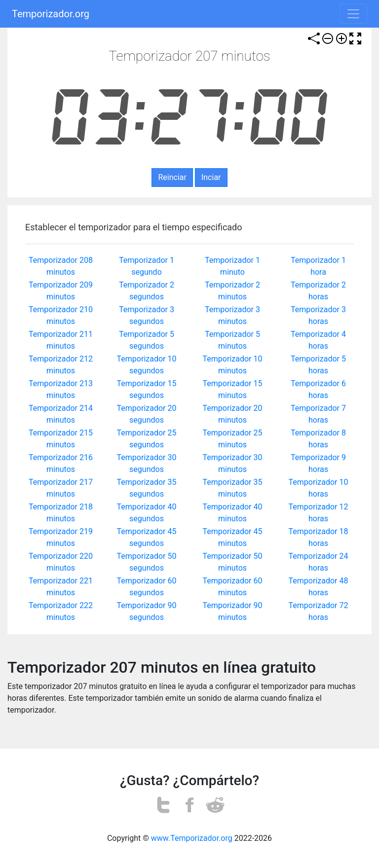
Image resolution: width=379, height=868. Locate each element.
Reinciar (172, 177)
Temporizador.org (51, 14)
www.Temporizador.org (192, 838)
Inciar (211, 177)
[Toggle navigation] (353, 14)
